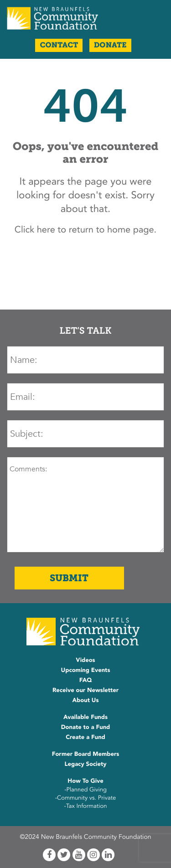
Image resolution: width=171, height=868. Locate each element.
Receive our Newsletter (85, 690)
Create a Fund (85, 737)
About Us (85, 700)
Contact (59, 45)
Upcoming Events (86, 670)
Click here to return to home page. (85, 230)
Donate (110, 45)
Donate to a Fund (86, 727)
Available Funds (85, 717)
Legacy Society (86, 764)
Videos (85, 660)
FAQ (86, 680)
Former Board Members (86, 754)
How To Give (85, 781)
